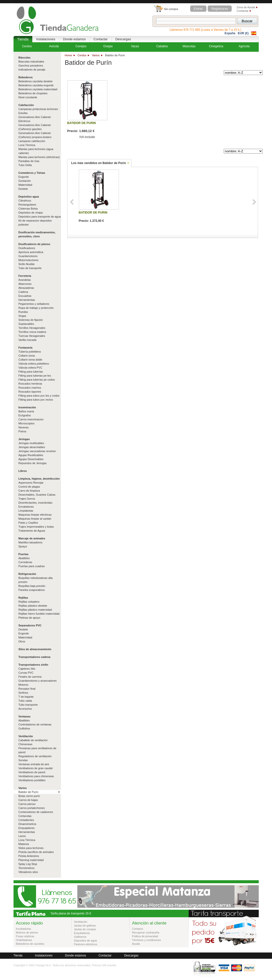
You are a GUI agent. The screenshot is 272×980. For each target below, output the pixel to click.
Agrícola (244, 46)
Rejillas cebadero (29, 602)
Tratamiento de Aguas (32, 531)
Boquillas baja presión (32, 586)
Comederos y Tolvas (32, 173)
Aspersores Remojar (31, 483)
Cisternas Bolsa (28, 209)
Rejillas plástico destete (33, 606)
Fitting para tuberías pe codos (37, 380)
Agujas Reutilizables (31, 455)
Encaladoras (26, 507)
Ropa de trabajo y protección (36, 308)
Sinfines (23, 693)
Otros (22, 641)
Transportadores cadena (35, 657)
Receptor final (27, 689)
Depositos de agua (86, 940)
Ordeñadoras (24, 940)
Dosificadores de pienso (34, 244)
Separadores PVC (30, 625)
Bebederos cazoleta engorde (36, 85)
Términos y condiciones (147, 940)
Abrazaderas (26, 288)
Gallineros (80, 937)
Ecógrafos (25, 415)
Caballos (162, 46)
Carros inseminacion (31, 419)
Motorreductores (29, 260)
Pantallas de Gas (29, 161)
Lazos (22, 836)
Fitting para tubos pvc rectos (36, 400)
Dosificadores (27, 248)
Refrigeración (27, 574)
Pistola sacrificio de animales (36, 852)
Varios (96, 55)
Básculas (25, 58)
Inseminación (27, 407)
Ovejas (108, 46)
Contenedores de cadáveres (36, 812)
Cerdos (82, 55)
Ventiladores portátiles (32, 780)
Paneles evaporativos (32, 590)
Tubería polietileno (30, 352)
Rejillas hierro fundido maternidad (39, 614)
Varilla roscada (28, 340)
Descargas (123, 39)
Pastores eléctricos (86, 944)
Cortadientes (26, 820)
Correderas (25, 562)
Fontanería (26, 348)
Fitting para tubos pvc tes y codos (39, 396)
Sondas (23, 760)
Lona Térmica (27, 145)
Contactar (243, 11)
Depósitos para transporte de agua (40, 217)
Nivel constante (28, 97)
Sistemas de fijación (31, 320)
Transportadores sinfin (33, 665)
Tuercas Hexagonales (32, 336)
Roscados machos (30, 388)
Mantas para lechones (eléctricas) (39, 157)
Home (68, 55)
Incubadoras (24, 929)
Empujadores (27, 828)
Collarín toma (27, 356)
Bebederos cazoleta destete (36, 81)
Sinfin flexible (27, 264)
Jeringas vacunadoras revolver (37, 451)
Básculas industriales (31, 62)
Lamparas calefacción (32, 141)
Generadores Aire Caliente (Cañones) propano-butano (35, 135)
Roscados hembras (30, 384)
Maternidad (25, 185)
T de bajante (26, 697)
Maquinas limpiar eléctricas (35, 515)
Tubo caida (25, 701)
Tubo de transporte (30, 268)
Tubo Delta (25, 165)
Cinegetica (216, 46)
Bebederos (26, 77)
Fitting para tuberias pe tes (35, 376)
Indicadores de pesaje (32, 70)
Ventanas (25, 716)
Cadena (23, 292)
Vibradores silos (28, 872)
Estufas (23, 113)
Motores (24, 685)
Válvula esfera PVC (30, 368)
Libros (23, 471)
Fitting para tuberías (31, 372)
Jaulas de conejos (85, 929)
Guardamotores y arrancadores (38, 681)
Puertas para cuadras (32, 566)
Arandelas (25, 280)
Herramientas (27, 300)
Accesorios (25, 709)
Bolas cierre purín (29, 796)
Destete (23, 189)
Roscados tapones (30, 392)
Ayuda (136, 944)
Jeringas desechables (32, 447)
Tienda (23, 39)
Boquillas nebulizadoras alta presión (36, 580)
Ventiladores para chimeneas (36, 776)
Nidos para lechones (31, 848)
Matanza (24, 844)
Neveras (24, 427)
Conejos (81, 46)
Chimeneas (26, 744)
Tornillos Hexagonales (32, 328)
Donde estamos (74, 39)
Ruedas (23, 312)
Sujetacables (26, 324)
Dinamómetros (28, 824)
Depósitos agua (29, 197)
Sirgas (22, 316)
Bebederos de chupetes (33, 93)
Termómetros (27, 868)
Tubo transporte (28, 705)
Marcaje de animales (32, 538)
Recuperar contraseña (146, 932)
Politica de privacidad (145, 936)
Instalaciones (46, 39)
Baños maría (26, 411)
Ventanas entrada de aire (34, 764)
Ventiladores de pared (32, 772)
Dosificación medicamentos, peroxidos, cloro (37, 234)
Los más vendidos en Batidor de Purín (99, 163)
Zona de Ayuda (246, 7)
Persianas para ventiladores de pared (38, 750)
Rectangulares (27, 205)
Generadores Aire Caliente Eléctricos (35, 119)
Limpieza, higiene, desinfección (39, 479)
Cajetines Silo (27, 669)
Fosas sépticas (25, 936)
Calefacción (26, 105)
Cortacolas (25, 816)
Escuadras (25, 296)
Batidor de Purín (29, 792)
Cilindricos (25, 201)
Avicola (54, 46)
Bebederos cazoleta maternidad (38, 89)
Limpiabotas (26, 511)
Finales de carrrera (30, 677)
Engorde (24, 177)
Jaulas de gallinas (85, 925)
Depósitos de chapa (31, 213)
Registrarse (220, 9)
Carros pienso (27, 804)
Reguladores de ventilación (35, 756)
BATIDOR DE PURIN (82, 123)
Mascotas (189, 46)
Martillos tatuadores (31, 542)
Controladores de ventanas (35, 724)
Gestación (25, 181)
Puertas (24, 554)
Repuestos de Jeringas (33, 463)
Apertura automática (31, 252)
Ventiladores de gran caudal (36, 768)
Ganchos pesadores (31, 66)
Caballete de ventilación (33, 740)
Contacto (138, 929)
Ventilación (26, 736)
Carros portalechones (32, 808)
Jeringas (24, 439)
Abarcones (25, 284)
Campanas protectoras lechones (38, 109)
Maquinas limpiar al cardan (35, 519)
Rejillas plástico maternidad (35, 610)
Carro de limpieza (29, 491)
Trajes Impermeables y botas (36, 527)
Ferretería (25, 276)
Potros (23, 431)
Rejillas (23, 598)
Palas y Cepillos (28, 523)
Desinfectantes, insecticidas (36, 503)
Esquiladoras (82, 933)
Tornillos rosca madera (32, 332)
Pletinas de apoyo (29, 618)
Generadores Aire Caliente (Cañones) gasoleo (35, 127)
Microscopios (27, 423)
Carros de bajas (28, 800)
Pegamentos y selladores (34, 304)
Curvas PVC (26, 673)
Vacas (135, 46)
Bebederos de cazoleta (30, 944)
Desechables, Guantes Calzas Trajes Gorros (37, 497)
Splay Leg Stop (28, 864)
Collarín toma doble (30, 360)
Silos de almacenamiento (35, 649)
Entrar (198, 9)
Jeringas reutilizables (31, 443)
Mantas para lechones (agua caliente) (36, 151)
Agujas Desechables (31, 459)
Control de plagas (29, 487)
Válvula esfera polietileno (34, 364)
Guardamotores (28, 256)
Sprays (23, 546)
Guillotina (24, 728)
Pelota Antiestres (29, 856)
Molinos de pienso (27, 932)
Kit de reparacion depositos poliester (35, 223)
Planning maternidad (31, 860)
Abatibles (24, 558)
